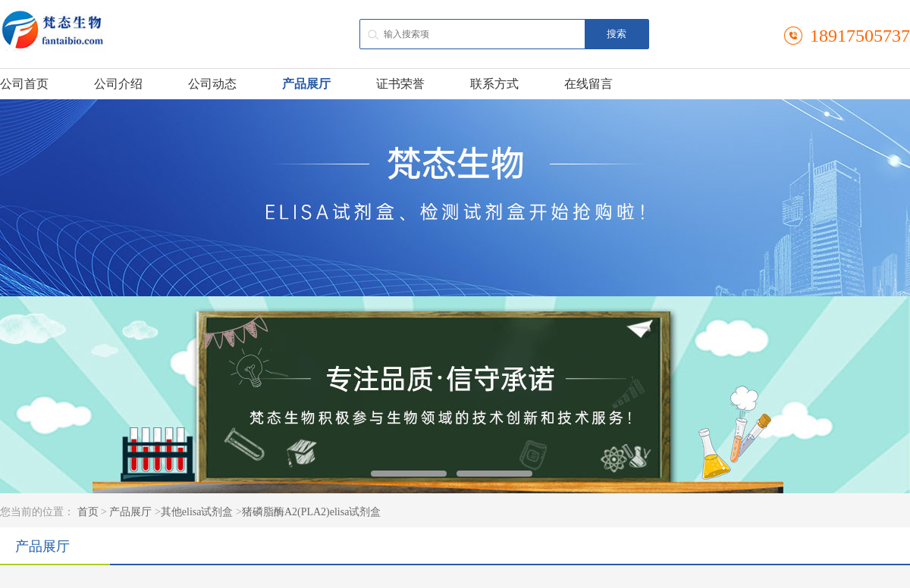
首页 (88, 512)
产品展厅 (306, 84)
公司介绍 (118, 84)
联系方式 (494, 84)
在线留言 (588, 84)
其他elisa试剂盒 (197, 512)
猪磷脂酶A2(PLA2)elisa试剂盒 (312, 512)
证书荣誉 (400, 84)
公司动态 (212, 84)
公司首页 (24, 84)
